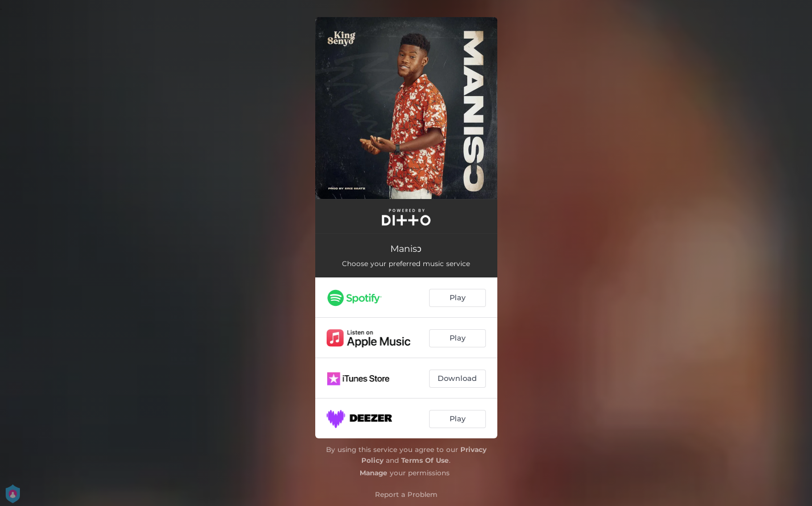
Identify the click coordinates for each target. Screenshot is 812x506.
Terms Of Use (425, 460)
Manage (374, 473)
